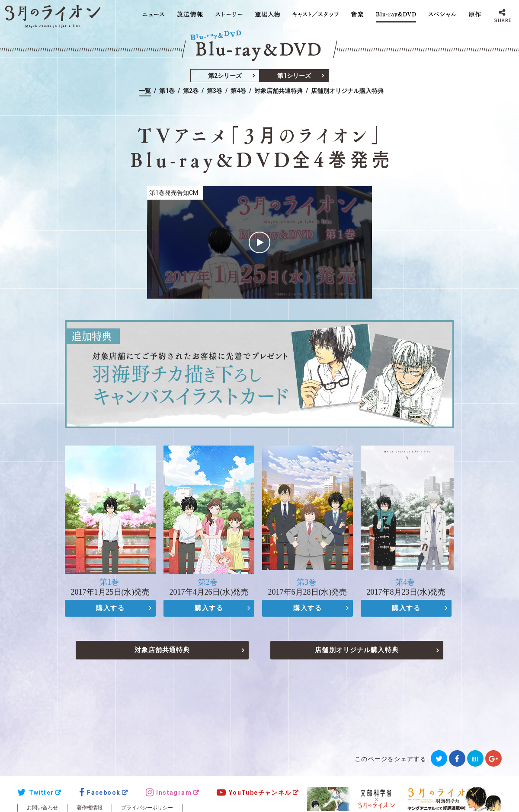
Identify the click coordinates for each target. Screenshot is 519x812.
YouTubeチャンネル (254, 793)
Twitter (35, 793)
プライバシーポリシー (147, 808)
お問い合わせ (42, 808)
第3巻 (215, 91)
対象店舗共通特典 (279, 91)
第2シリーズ (225, 76)
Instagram (169, 793)
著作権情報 (90, 808)
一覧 (145, 91)
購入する (110, 608)
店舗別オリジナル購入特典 (347, 91)
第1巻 (167, 91)
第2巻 (191, 91)
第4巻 (238, 91)
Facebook (100, 793)
